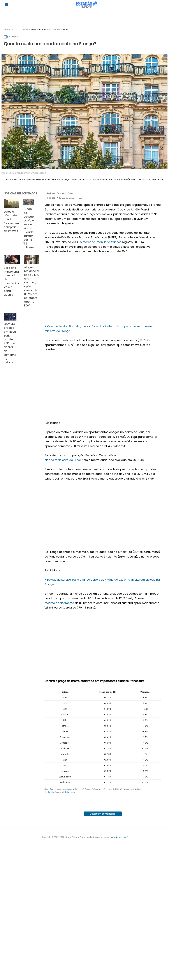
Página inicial (11, 29)
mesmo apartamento (59, 603)
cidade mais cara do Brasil (63, 460)
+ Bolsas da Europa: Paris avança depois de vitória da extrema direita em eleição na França (102, 582)
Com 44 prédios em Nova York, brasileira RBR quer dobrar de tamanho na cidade (10, 343)
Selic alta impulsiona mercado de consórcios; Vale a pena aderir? (12, 281)
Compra (25, 29)
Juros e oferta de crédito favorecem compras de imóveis (11, 221)
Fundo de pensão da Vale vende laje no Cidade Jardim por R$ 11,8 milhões (29, 228)
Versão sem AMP (119, 837)
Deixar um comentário (103, 814)
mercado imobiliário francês (102, 242)
